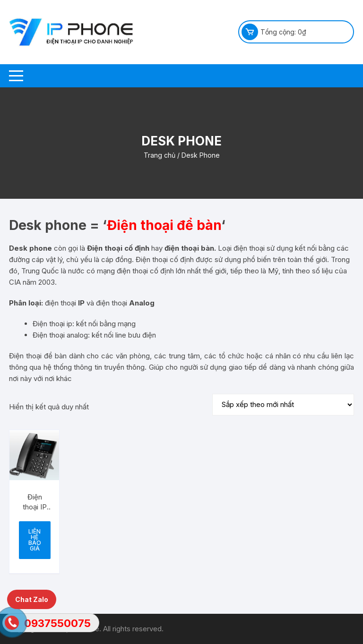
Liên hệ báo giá (35, 540)
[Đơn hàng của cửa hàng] (283, 405)
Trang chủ (160, 155)
